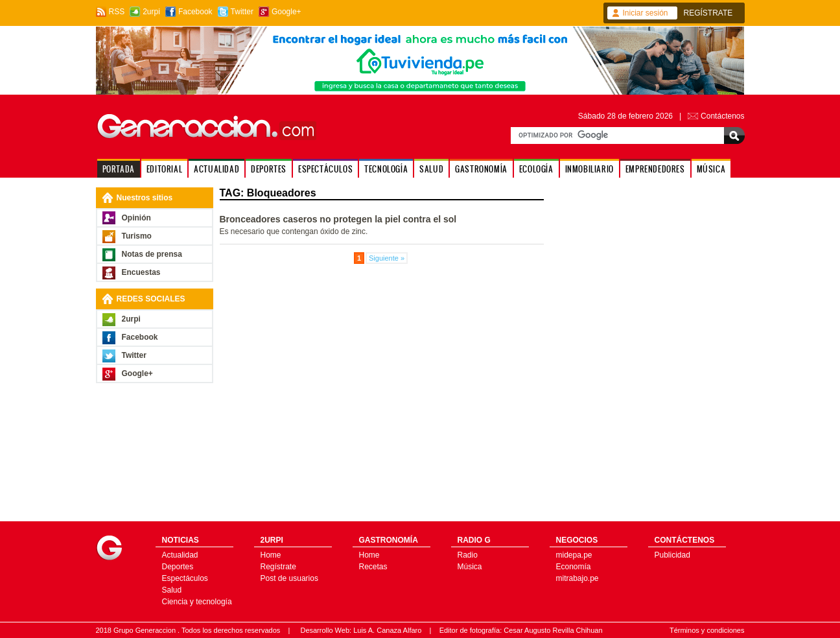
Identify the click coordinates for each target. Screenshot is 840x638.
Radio (468, 555)
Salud (172, 590)
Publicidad (672, 555)
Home (271, 555)
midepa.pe (574, 555)
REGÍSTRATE (708, 13)
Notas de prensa (152, 254)
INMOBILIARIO (589, 169)
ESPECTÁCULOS (325, 169)
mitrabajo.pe (577, 578)
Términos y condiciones (707, 630)
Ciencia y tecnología (197, 602)
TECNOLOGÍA (386, 169)
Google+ (286, 12)
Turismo (137, 236)
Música (470, 567)
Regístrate (278, 567)
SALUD (431, 169)
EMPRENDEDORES (655, 169)
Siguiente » (387, 258)
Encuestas (141, 272)
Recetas (373, 567)
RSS (117, 12)
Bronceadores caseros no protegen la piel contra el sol (338, 219)
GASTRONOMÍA (481, 169)
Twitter (242, 12)
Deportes (178, 567)
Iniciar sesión (646, 13)
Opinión (136, 218)
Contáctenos (722, 116)
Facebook (195, 12)
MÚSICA (711, 169)
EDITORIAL (164, 169)
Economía (574, 567)
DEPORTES (269, 169)
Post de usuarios (289, 578)
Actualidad (180, 555)
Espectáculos (185, 578)
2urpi (151, 12)
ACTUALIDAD (216, 169)
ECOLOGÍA (536, 169)
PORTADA (119, 169)
